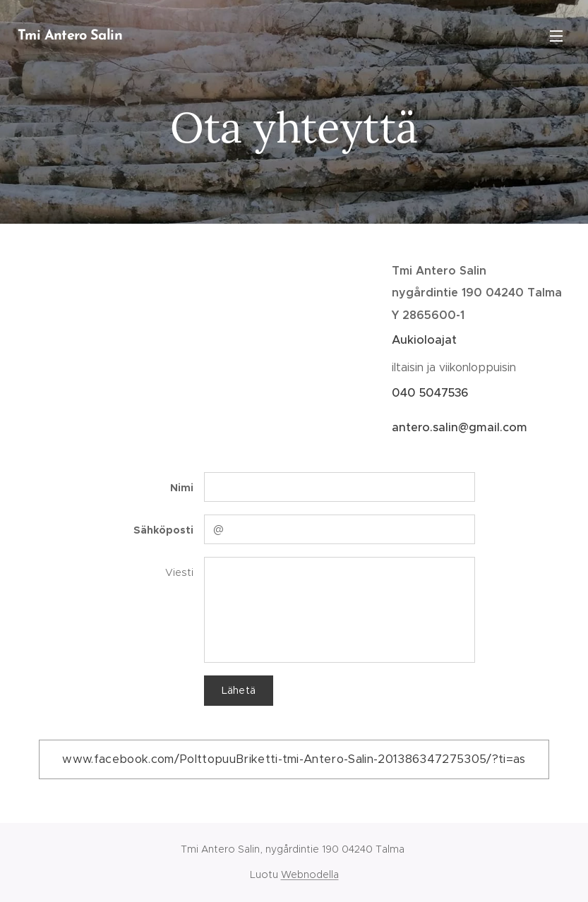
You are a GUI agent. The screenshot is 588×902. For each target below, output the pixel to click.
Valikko (556, 36)
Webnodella (310, 874)
